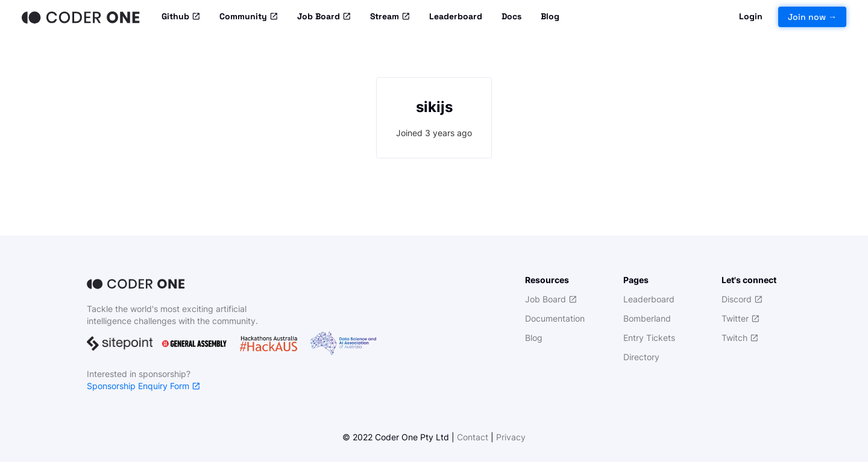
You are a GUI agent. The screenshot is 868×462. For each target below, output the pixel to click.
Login (751, 16)
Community (249, 17)
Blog (550, 16)
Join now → (812, 17)
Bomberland (647, 318)
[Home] (82, 17)
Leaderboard (456, 16)
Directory (641, 357)
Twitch (740, 338)
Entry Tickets (649, 338)
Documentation (555, 318)
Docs (511, 16)
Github (181, 17)
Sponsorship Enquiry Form (143, 386)
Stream (390, 17)
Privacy (511, 437)
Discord (742, 299)
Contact (473, 437)
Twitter (741, 318)
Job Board (324, 17)
